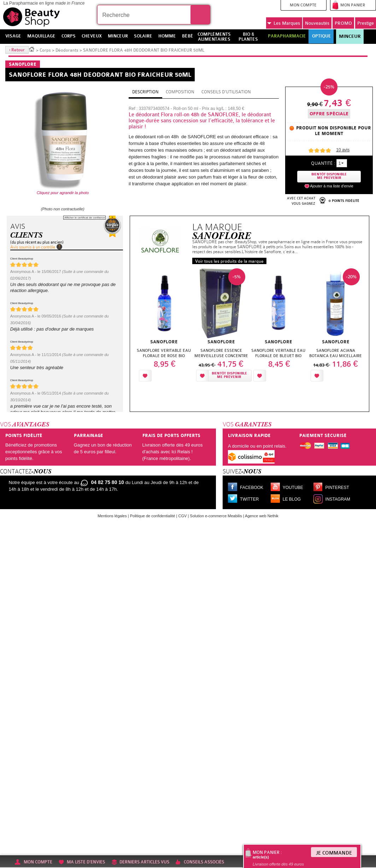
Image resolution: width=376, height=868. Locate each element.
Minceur (350, 36)
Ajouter (170, 376)
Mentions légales (112, 516)
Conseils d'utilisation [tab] (226, 92)
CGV (183, 516)
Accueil (32, 49)
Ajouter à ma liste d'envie (332, 186)
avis (343, 150)
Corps (45, 50)
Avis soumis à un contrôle (33, 247)
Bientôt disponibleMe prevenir (329, 176)
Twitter (249, 499)
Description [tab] (145, 92)
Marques (284, 23)
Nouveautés (317, 23)
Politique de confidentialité (153, 516)
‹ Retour (17, 50)
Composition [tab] (180, 92)
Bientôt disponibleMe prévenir (229, 375)
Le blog (292, 499)
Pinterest (337, 488)
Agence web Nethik (262, 516)
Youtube (293, 488)
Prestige (366, 23)
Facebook (252, 488)
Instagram (338, 499)
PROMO (343, 23)
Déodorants (67, 50)
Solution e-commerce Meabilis (216, 516)
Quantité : (323, 163)
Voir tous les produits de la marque (229, 261)
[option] (164, 327)
